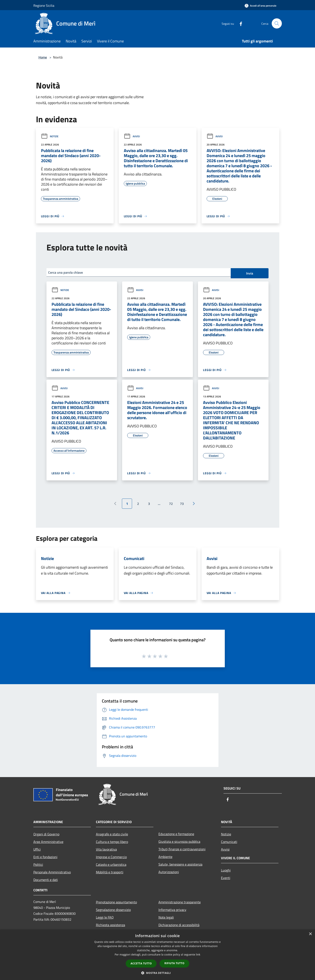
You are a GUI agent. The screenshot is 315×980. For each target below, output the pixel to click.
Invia (250, 273)
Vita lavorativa (106, 849)
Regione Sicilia (44, 5)
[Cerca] (277, 23)
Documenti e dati (46, 880)
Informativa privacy (172, 910)
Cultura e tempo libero (112, 842)
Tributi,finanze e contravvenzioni (182, 849)
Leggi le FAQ (105, 917)
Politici (38, 864)
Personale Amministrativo (52, 872)
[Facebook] (239, 23)
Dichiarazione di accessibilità (179, 925)
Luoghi (226, 870)
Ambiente (165, 857)
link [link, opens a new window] (198, 955)
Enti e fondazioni (45, 857)
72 (171, 504)
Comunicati (229, 842)
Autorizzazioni (169, 872)
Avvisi (132, 136)
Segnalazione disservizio (113, 910)
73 (182, 504)
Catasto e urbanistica (111, 864)
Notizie (50, 136)
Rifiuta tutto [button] (174, 963)
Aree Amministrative (48, 842)
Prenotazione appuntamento (116, 902)
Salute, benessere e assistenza (180, 864)
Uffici (37, 849)
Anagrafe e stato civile (112, 834)
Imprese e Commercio (111, 857)
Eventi (226, 878)
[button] (158, 973)
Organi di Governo (46, 834)
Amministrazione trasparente (180, 902)
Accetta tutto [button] (141, 963)
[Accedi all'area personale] (260, 6)
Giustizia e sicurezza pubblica (179, 841)
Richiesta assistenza (110, 925)
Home (43, 57)
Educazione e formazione (176, 834)
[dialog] (157, 955)
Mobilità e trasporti (110, 872)
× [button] (310, 934)
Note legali (166, 917)
